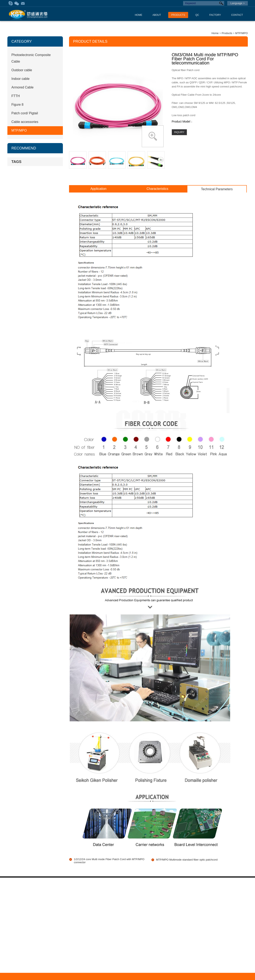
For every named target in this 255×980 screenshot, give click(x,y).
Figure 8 (18, 105)
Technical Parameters (217, 189)
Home (215, 33)
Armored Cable (23, 87)
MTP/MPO (242, 33)
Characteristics (157, 189)
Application (98, 189)
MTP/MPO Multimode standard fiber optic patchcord (187, 860)
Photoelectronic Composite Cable (31, 58)
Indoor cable (21, 79)
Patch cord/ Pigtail (25, 113)
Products (227, 33)
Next (161, 160)
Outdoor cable (22, 70)
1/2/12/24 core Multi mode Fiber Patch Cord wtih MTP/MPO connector (109, 861)
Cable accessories (25, 122)
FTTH (16, 96)
